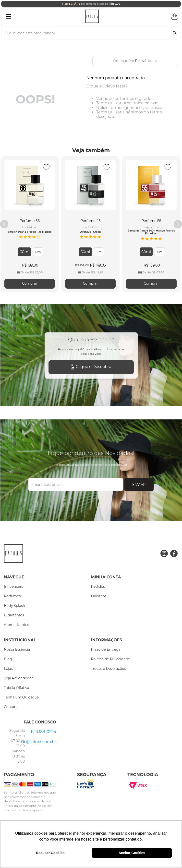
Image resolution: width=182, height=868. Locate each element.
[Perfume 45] (90, 224)
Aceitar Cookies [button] (132, 853)
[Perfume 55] (151, 224)
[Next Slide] (178, 224)
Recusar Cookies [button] (50, 853)
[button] (24, 252)
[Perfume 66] (30, 224)
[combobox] (91, 33)
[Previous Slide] (4, 224)
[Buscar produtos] (175, 33)
